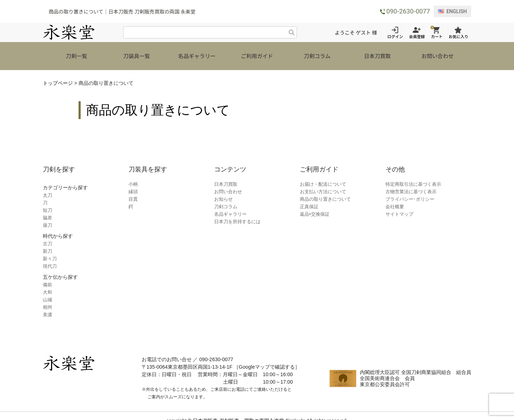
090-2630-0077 (408, 11)
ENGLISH (452, 11)
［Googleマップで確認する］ (267, 357)
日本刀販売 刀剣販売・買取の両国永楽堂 (238, 411)
